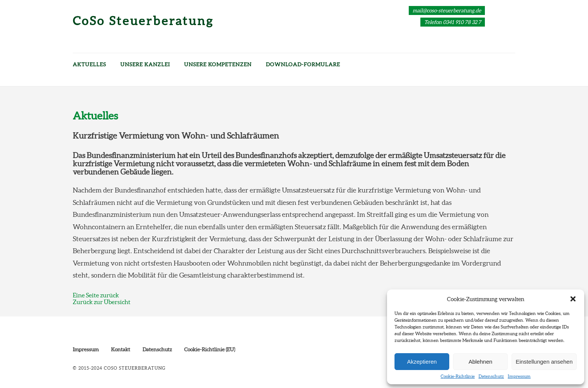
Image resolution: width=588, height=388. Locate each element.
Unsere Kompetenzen (218, 64)
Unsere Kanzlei (145, 64)
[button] (573, 299)
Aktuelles (89, 64)
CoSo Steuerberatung (143, 21)
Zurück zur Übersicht (102, 302)
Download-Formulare (303, 64)
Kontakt (121, 349)
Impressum (519, 376)
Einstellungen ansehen (544, 362)
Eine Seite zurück (96, 295)
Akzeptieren (422, 362)
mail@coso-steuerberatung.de (447, 10)
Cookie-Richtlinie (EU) (210, 349)
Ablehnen (480, 362)
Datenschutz (491, 376)
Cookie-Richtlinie (458, 376)
